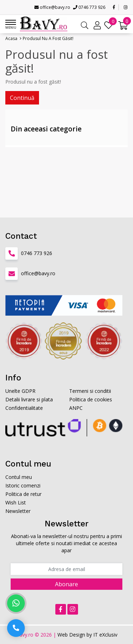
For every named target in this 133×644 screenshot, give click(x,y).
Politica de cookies (91, 399)
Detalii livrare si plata (29, 399)
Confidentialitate (24, 408)
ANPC (76, 408)
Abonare (66, 584)
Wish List (16, 502)
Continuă (22, 98)
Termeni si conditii (90, 391)
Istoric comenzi (23, 485)
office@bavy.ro (52, 7)
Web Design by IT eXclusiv (87, 635)
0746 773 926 (89, 7)
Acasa (11, 38)
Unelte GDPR (20, 391)
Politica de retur (23, 494)
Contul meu (19, 477)
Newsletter (18, 511)
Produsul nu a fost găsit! (48, 38)
